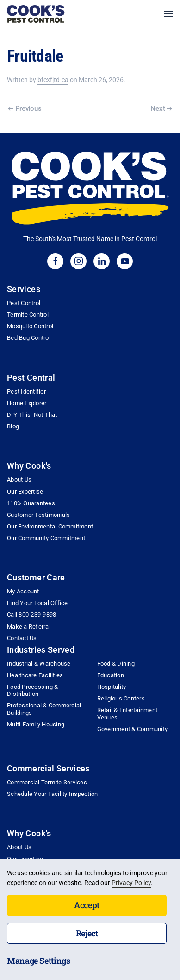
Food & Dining (116, 664)
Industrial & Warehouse (39, 664)
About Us (19, 480)
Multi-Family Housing (36, 724)
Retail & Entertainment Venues (127, 713)
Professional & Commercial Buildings (44, 709)
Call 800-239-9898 (31, 614)
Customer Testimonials (38, 515)
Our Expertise (25, 492)
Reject (87, 933)
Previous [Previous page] (25, 108)
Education (111, 675)
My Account (23, 591)
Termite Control (28, 315)
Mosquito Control (30, 326)
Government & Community (133, 729)
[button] (168, 14)
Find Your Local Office (37, 603)
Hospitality (112, 687)
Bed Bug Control (29, 338)
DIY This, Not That (32, 415)
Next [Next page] (161, 108)
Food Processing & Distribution (32, 690)
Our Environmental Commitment (50, 526)
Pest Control (24, 303)
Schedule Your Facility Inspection (52, 794)
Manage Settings (39, 961)
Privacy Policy (131, 883)
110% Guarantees (31, 503)
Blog (13, 426)
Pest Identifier (26, 391)
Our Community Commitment (46, 538)
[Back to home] (36, 14)
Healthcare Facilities (35, 675)
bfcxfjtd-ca (53, 80)
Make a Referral (29, 627)
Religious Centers (121, 698)
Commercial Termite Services (47, 782)
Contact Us (22, 638)
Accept (87, 905)
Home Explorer (27, 403)
